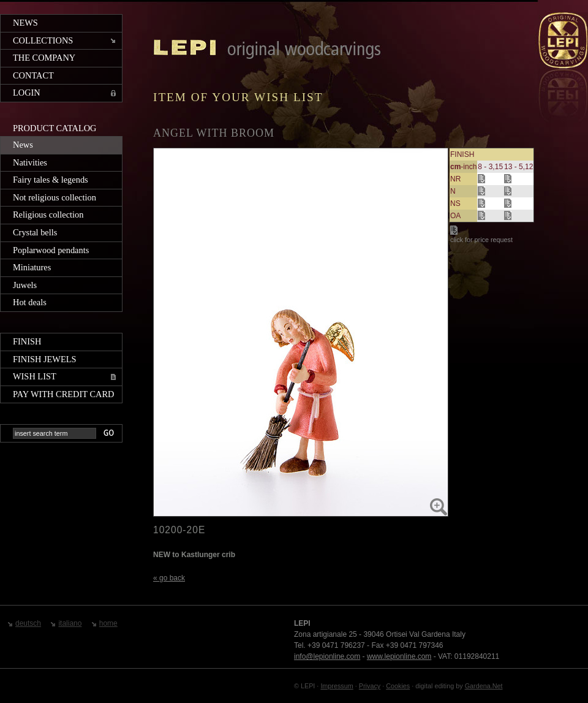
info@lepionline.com (327, 656)
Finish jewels (45, 359)
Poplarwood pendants (51, 250)
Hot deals (30, 302)
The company (44, 58)
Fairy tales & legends (51, 180)
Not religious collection (55, 197)
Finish (27, 341)
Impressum (337, 686)
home (108, 623)
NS (455, 203)
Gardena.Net (484, 686)
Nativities (30, 162)
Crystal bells (35, 232)
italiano (70, 623)
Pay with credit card (63, 394)
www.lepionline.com (399, 656)
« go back (169, 578)
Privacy (370, 686)
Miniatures (32, 267)
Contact (33, 75)
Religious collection (48, 215)
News (25, 23)
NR (455, 179)
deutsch (28, 623)
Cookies (398, 686)
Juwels (25, 285)
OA (455, 216)
